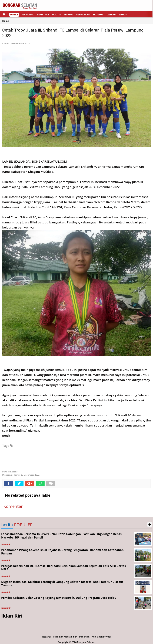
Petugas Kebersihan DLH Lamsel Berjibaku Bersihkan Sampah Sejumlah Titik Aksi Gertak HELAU (64, 568)
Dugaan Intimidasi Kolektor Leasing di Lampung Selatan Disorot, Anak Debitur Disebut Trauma (62, 584)
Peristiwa (43, 15)
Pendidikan (83, 15)
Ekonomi (98, 15)
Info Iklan (84, 637)
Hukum (69, 15)
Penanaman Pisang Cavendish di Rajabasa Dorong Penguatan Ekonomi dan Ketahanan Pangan (62, 552)
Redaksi (46, 637)
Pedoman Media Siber (65, 637)
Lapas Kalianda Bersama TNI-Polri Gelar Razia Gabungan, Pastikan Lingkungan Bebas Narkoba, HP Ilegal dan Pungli (61, 536)
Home (6, 21)
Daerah (111, 15)
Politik (57, 15)
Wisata (123, 15)
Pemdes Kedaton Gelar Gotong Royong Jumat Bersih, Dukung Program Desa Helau (59, 598)
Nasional (28, 15)
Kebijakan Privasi (101, 637)
